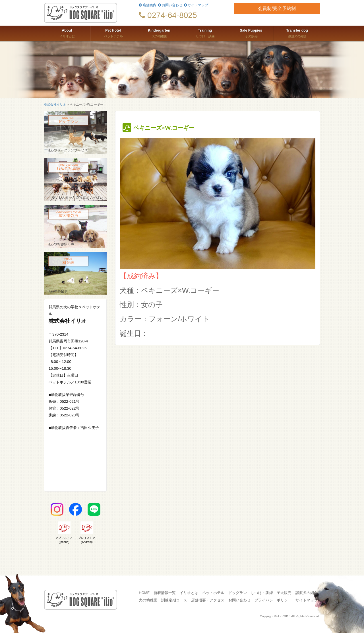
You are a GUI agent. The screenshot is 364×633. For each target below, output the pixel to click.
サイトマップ (196, 5)
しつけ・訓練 (205, 33)
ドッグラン (238, 593)
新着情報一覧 (165, 593)
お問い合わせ (170, 5)
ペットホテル (113, 33)
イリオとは (67, 33)
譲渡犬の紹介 (297, 33)
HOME (144, 593)
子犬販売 (251, 33)
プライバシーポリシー (273, 600)
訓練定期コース (174, 600)
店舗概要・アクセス (208, 600)
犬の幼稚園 (159, 33)
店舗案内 (147, 5)
